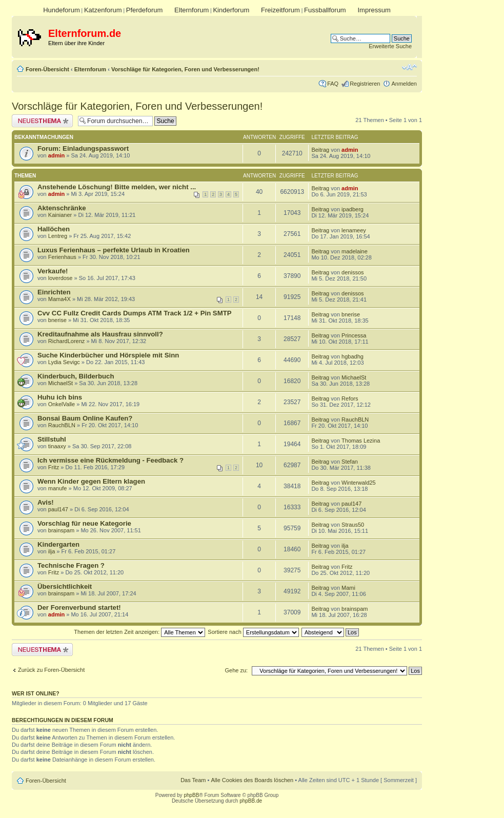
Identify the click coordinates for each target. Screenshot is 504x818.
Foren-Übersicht (47, 69)
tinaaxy (57, 446)
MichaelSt (61, 383)
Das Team (193, 780)
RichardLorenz (67, 341)
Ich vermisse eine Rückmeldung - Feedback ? (110, 460)
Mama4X (59, 299)
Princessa (354, 335)
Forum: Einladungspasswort (83, 148)
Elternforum (191, 10)
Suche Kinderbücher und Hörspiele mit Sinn (108, 355)
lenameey (354, 230)
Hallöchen (54, 229)
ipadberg (352, 209)
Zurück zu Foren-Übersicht (51, 670)
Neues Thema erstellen (42, 121)
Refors (350, 398)
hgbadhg (352, 356)
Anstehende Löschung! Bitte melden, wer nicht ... (117, 187)
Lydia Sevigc (64, 362)
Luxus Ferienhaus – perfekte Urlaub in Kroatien (114, 250)
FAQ (333, 84)
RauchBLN (62, 425)
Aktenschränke (62, 208)
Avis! (46, 502)
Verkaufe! (53, 271)
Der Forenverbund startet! (79, 607)
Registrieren (365, 84)
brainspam (61, 530)
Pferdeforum (145, 10)
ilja (52, 551)
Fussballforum (325, 10)
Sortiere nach (253, 632)
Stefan (350, 462)
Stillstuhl (52, 439)
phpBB (191, 795)
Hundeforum (62, 10)
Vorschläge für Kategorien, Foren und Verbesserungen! (185, 69)
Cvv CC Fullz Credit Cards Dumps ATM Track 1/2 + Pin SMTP (135, 313)
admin (56, 155)
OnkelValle (62, 404)
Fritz (54, 467)
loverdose (61, 278)
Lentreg (58, 236)
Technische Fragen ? (71, 565)
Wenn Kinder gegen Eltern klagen (91, 481)
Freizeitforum (280, 10)
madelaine (355, 251)
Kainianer (60, 215)
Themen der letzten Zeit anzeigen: (139, 632)
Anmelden (404, 84)
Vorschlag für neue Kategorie (84, 523)
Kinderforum (231, 10)
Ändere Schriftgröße (409, 67)
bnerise (57, 320)
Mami (348, 588)
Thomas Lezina (361, 441)
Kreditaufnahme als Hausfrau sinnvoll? (100, 334)
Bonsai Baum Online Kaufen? (85, 418)
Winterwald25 (359, 483)
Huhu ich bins (60, 397)
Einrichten (54, 292)
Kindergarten (58, 544)
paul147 (58, 509)
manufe (58, 488)
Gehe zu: (236, 670)
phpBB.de (251, 801)
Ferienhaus (62, 257)
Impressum (374, 10)
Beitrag (320, 150)
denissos (352, 272)
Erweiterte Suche (390, 46)
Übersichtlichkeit (65, 586)
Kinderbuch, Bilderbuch (76, 376)
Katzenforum (103, 10)
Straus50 (353, 525)
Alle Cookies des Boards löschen (252, 780)
